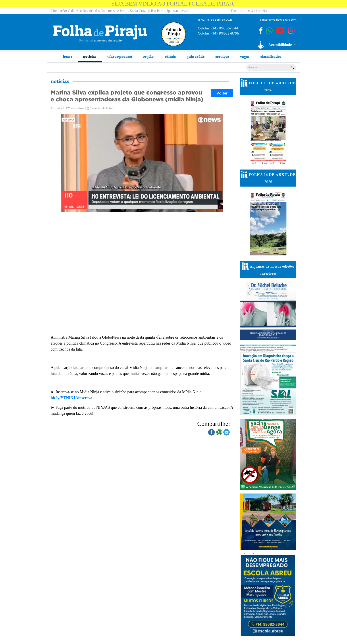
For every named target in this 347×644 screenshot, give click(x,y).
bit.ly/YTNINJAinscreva (71, 398)
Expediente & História (249, 11)
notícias (90, 56)
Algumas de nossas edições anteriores (268, 269)
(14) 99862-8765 (218, 34)
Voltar (222, 93)
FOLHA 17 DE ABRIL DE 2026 (268, 86)
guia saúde (196, 56)
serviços (222, 56)
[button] (277, 45)
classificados (271, 56)
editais (170, 56)
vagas (245, 56)
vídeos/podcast (120, 56)
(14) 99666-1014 (218, 28)
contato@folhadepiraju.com (278, 20)
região (148, 56)
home (67, 56)
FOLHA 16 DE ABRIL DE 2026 (268, 177)
